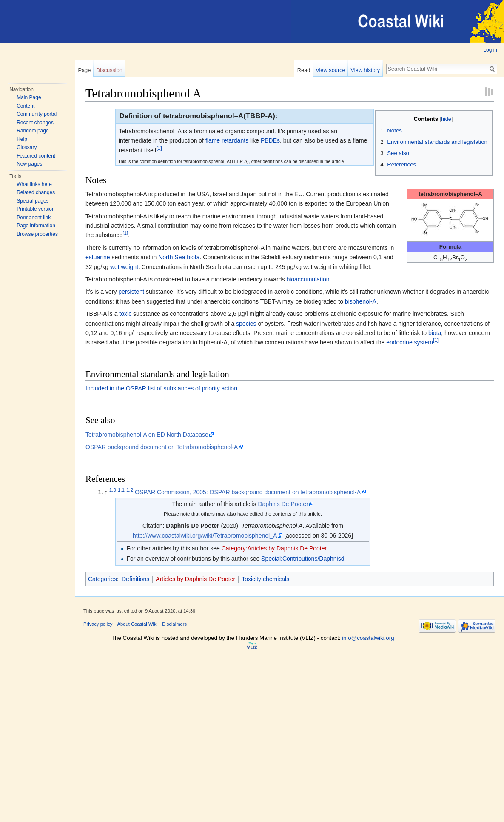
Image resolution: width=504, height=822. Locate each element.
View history (365, 70)
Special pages (33, 201)
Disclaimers (174, 624)
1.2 (130, 490)
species (246, 324)
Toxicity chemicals (265, 579)
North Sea (172, 257)
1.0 (113, 490)
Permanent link (34, 218)
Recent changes (35, 123)
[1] (159, 148)
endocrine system (410, 342)
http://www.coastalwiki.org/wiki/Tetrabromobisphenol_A (205, 536)
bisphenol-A (361, 301)
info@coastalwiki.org (368, 638)
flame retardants (227, 140)
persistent (131, 292)
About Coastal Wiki (138, 624)
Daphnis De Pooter (283, 504)
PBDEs (270, 140)
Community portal (37, 114)
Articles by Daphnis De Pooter (195, 579)
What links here (34, 184)
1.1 (121, 490)
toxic (125, 314)
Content (26, 106)
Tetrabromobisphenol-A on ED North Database (147, 435)
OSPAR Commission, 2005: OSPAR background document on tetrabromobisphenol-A (248, 492)
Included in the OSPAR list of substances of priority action (161, 388)
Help (22, 139)
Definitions (135, 579)
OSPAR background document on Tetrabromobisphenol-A (162, 447)
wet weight (124, 267)
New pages (29, 164)
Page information (36, 226)
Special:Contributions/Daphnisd (303, 559)
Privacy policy (98, 624)
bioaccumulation (308, 279)
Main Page (29, 97)
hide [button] (446, 119)
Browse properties (37, 234)
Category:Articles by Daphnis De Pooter (274, 548)
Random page (33, 131)
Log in (490, 50)
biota (193, 257)
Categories (103, 579)
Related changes (36, 192)
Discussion (109, 70)
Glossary (27, 147)
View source (330, 70)
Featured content (36, 156)
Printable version (36, 209)
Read (304, 70)
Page (84, 70)
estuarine (98, 257)
